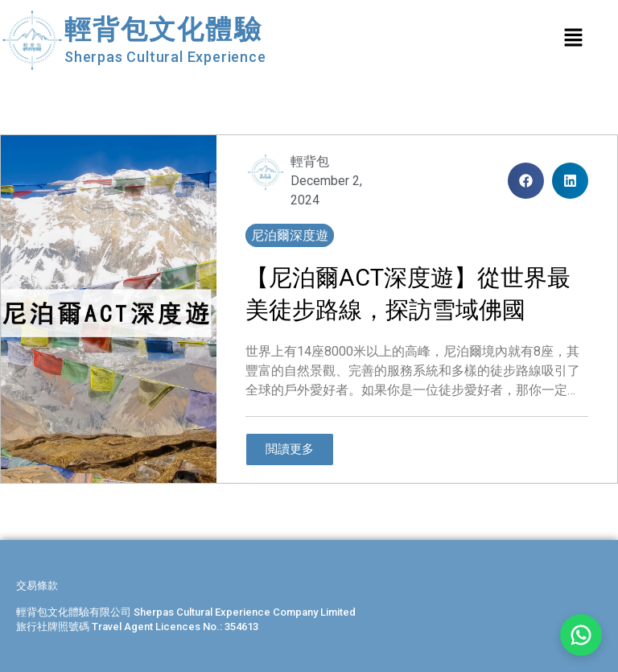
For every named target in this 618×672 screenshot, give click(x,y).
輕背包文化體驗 (163, 29)
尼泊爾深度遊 (290, 235)
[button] (526, 181)
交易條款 (37, 585)
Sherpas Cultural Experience (165, 57)
